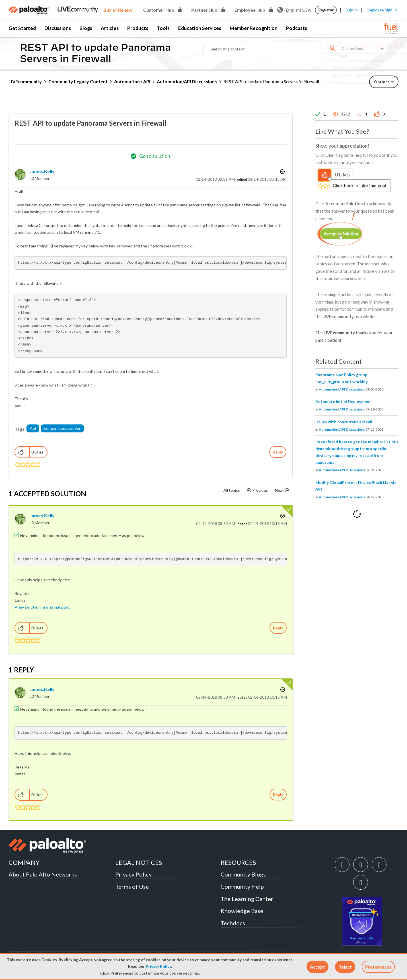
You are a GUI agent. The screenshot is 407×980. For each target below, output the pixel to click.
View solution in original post (42, 607)
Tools (163, 28)
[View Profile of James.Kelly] (42, 171)
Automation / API (132, 81)
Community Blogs (243, 874)
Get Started (22, 28)
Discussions (58, 28)
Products (138, 28)
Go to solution (155, 156)
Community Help (242, 887)
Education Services (200, 28)
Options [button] (282, 172)
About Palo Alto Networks (43, 874)
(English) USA (294, 10)
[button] (317, 967)
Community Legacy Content (78, 81)
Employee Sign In (382, 10)
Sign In (352, 10)
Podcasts (297, 28)
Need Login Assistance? (373, 87)
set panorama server (62, 428)
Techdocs (233, 923)
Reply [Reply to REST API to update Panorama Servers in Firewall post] (278, 452)
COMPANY (24, 862)
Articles (110, 28)
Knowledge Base (242, 911)
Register (326, 10)
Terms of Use (132, 887)
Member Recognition (254, 28)
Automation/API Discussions (187, 81)
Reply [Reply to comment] (278, 628)
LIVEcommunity (25, 81)
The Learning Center (247, 899)
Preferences (378, 967)
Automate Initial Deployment (343, 401)
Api (33, 428)
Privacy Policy (158, 966)
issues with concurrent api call (344, 422)
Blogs (86, 28)
